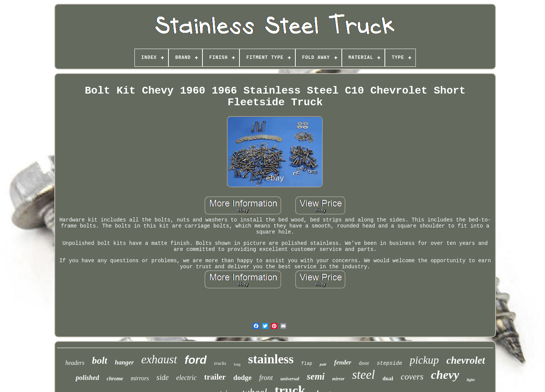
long (237, 364)
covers (412, 377)
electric (187, 378)
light (471, 380)
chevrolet (466, 360)
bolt (100, 360)
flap (307, 364)
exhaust (159, 359)
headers (75, 363)
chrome (115, 379)
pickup (424, 360)
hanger (124, 362)
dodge (243, 377)
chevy (445, 375)
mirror (339, 379)
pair (323, 364)
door (364, 363)
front (266, 377)
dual (388, 378)
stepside (390, 363)
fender (343, 362)
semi (316, 376)
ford (196, 360)
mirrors (140, 378)
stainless (271, 359)
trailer (215, 377)
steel (363, 375)
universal (290, 379)
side (162, 377)
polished (87, 378)
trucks (220, 363)
